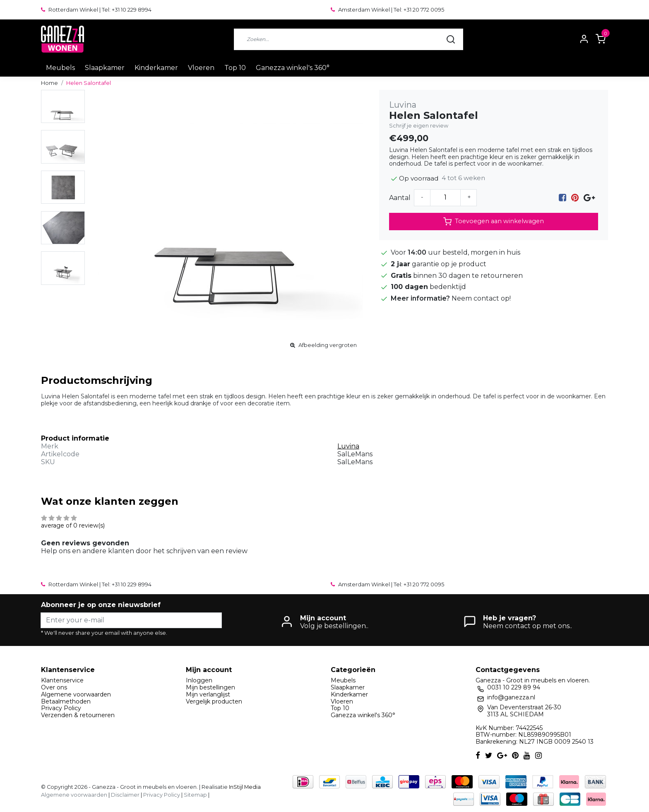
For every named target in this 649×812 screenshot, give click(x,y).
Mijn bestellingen (210, 687)
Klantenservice (62, 680)
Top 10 (235, 68)
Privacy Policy (61, 708)
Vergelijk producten (214, 701)
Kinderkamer (156, 68)
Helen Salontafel (89, 83)
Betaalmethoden (66, 701)
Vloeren (201, 68)
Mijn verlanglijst (208, 694)
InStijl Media (244, 787)
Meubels (60, 68)
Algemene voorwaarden (76, 694)
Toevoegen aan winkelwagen (494, 222)
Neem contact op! (481, 298)
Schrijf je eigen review (419, 126)
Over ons (54, 687)
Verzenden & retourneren (78, 715)
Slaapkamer (105, 68)
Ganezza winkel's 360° (293, 68)
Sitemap (195, 795)
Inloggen (199, 680)
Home (49, 83)
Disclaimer (125, 795)
